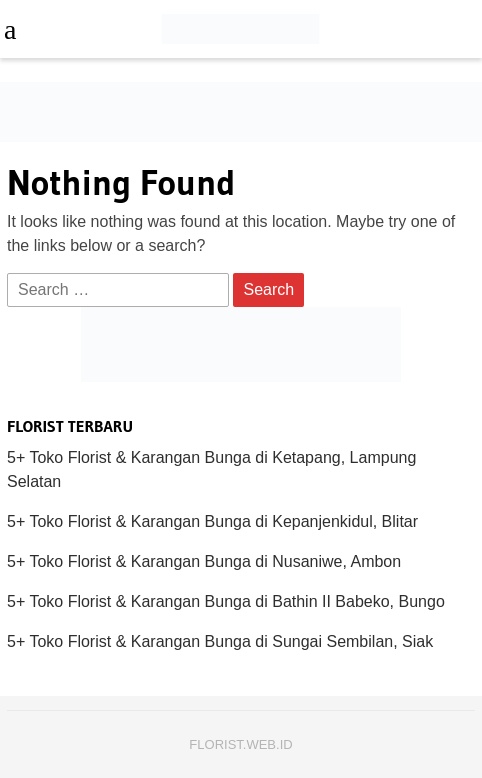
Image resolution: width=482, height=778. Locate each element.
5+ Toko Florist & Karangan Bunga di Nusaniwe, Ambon (204, 561)
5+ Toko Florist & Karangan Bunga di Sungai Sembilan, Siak (220, 641)
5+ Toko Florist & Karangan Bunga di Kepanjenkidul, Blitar (212, 521)
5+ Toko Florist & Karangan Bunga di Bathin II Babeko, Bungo (226, 601)
